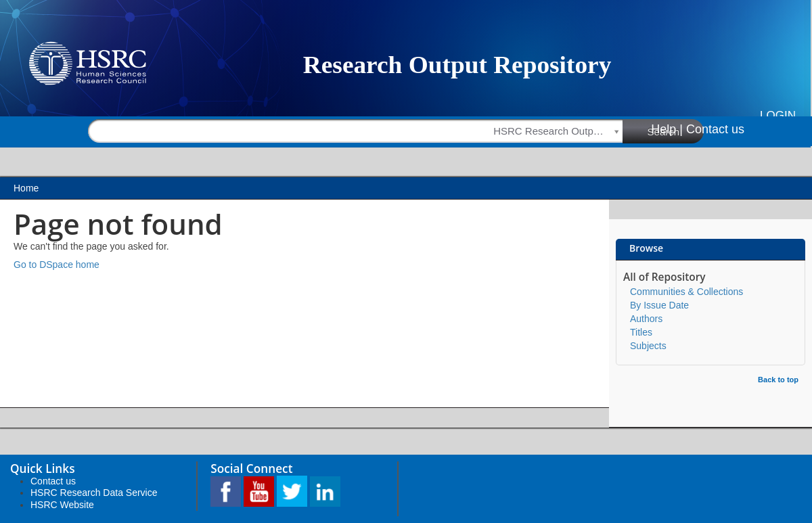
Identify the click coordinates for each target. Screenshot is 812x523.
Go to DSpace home (57, 265)
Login (778, 115)
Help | (667, 129)
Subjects (648, 346)
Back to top (778, 380)
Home (26, 188)
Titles (641, 332)
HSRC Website (62, 505)
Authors (646, 319)
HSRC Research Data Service (94, 493)
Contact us (715, 129)
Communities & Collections (686, 292)
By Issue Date (659, 305)
